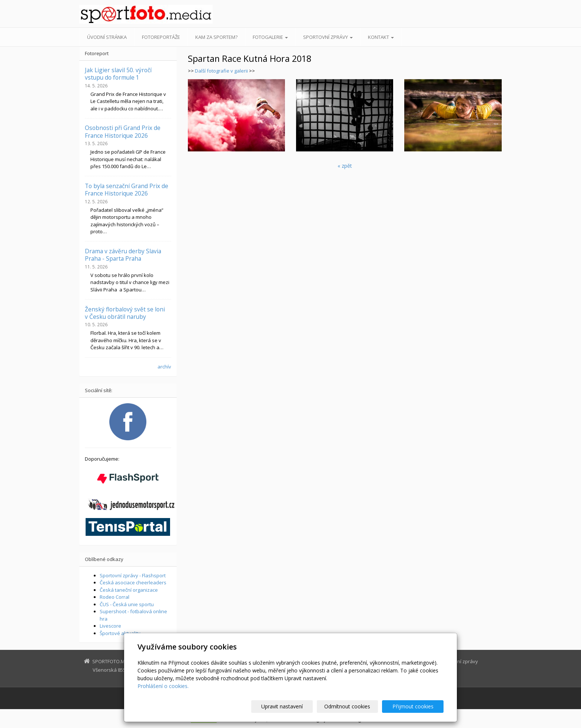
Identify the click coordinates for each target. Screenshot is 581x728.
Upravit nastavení (294, 706)
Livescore (110, 626)
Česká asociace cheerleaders (133, 582)
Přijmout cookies (415, 706)
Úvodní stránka (107, 37)
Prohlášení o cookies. (163, 686)
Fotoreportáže (161, 37)
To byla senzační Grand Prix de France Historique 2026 (127, 190)
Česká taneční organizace (129, 590)
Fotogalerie (270, 37)
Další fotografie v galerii (221, 71)
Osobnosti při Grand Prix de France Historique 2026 (123, 131)
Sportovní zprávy (328, 37)
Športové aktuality (120, 633)
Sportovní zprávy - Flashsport (133, 575)
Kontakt (381, 37)
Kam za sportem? (216, 37)
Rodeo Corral (114, 597)
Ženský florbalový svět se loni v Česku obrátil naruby (125, 313)
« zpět (345, 166)
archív (164, 367)
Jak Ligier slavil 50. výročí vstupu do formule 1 (118, 74)
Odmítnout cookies (355, 706)
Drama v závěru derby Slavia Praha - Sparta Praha (123, 255)
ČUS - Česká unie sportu (127, 604)
